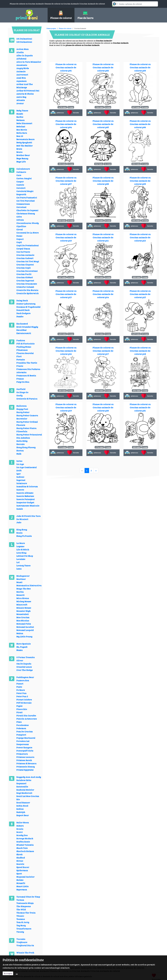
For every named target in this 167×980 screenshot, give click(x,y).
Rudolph (21, 812)
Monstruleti (23, 614)
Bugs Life (21, 162)
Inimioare (22, 483)
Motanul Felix (24, 624)
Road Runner (23, 802)
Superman (22, 889)
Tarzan (20, 900)
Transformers (24, 929)
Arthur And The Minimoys (25, 86)
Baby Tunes (22, 110)
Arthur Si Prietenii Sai (28, 91)
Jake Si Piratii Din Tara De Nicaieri (28, 518)
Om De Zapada (24, 664)
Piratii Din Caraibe (26, 715)
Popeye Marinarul (26, 738)
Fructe (20, 366)
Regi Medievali (24, 793)
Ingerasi (21, 480)
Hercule (20, 444)
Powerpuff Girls (25, 751)
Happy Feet (22, 409)
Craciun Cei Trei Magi (28, 261)
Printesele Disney (26, 767)
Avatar (20, 103)
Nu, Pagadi (22, 647)
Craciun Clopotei (25, 265)
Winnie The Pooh (25, 953)
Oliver (20, 660)
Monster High (23, 611)
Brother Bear (23, 155)
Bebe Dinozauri (24, 123)
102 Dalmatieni (24, 42)
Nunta (19, 650)
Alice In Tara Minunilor (29, 62)
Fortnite (21, 360)
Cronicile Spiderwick (27, 293)
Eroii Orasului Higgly (27, 327)
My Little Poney (24, 636)
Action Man (22, 49)
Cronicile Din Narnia (27, 290)
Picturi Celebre (24, 700)
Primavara (22, 754)
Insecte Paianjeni (26, 499)
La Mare (21, 543)
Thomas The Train (26, 913)
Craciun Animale (25, 255)
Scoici (19, 832)
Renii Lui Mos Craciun (28, 796)
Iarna (19, 461)
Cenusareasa (23, 204)
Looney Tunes (23, 565)
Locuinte (21, 559)
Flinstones (22, 350)
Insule (20, 509)
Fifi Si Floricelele (25, 344)
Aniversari (22, 75)
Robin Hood (22, 806)
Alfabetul (21, 59)
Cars (19, 175)
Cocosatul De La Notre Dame (28, 234)
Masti (19, 582)
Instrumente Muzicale (28, 506)
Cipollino (21, 226)
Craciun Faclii (24, 274)
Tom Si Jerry (23, 922)
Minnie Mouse (24, 608)
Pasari (20, 684)
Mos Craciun (23, 617)
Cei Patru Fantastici (27, 197)
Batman (20, 120)
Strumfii (21, 883)
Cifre (19, 217)
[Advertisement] (95, 27)
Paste (19, 687)
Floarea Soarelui (25, 353)
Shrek (19, 854)
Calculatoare (23, 169)
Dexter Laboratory (26, 304)
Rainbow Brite (24, 780)
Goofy (19, 395)
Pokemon (21, 728)
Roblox (20, 809)
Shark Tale (22, 848)
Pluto (19, 722)
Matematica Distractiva (29, 585)
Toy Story (21, 925)
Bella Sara (22, 133)
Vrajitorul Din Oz (25, 945)
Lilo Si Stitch (23, 549)
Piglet (19, 706)
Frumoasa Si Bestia (26, 375)
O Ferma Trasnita (26, 657)
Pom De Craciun (25, 731)
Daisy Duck (22, 300)
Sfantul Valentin (25, 845)
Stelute (20, 880)
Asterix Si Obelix (25, 94)
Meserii (20, 595)
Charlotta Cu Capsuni (27, 210)
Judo (19, 522)
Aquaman (21, 81)
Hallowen (21, 406)
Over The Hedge (25, 670)
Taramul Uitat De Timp (28, 897)
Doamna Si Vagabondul (28, 307)
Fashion (21, 340)
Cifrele (20, 220)
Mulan (20, 633)
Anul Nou (21, 78)
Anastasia (22, 65)
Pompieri (21, 735)
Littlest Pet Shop (25, 556)
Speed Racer (23, 867)
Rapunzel (21, 783)
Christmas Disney (26, 213)
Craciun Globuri (25, 277)
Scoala (20, 829)
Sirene (20, 861)
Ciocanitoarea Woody (28, 223)
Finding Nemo (24, 347)
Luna (19, 569)
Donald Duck (23, 310)
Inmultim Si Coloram (27, 486)
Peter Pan (21, 693)
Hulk (19, 454)
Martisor (21, 579)
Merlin (20, 592)
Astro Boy (21, 97)
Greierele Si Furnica (27, 399)
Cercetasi (21, 207)
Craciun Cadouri (25, 258)
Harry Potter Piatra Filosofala (26, 430)
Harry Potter (23, 412)
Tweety (20, 932)
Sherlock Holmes (25, 851)
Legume (20, 546)
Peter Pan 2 (22, 696)
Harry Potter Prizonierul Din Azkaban (29, 436)
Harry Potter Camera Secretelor (27, 417)
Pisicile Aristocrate (27, 719)
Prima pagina (51, 28)
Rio (18, 799)
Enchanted (22, 324)
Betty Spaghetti (24, 142)
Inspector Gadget (25, 502)
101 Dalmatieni (24, 39)
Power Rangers (24, 747)
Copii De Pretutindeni (28, 245)
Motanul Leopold (25, 630)
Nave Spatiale (24, 644)
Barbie (20, 117)
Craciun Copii (23, 268)
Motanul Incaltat (25, 627)
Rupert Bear (23, 815)
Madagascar (23, 576)
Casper (20, 182)
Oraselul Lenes (24, 667)
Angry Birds (23, 68)
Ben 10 (20, 136)
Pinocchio (22, 709)
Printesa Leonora (25, 757)
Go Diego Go (22, 392)
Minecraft (22, 605)
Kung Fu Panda (24, 536)
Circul (20, 229)
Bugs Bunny (22, 158)
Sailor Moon (23, 822)
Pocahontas (22, 725)
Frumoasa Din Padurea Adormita (28, 371)
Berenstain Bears (25, 139)
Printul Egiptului (25, 770)
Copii (19, 242)
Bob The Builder (24, 146)
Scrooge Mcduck (25, 838)
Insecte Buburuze (25, 496)
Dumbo (20, 316)
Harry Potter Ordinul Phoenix (27, 423)
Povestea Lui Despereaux (23, 743)
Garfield (21, 389)
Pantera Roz (23, 680)
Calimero (21, 172)
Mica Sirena (23, 598)
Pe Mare (21, 690)
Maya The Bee (24, 589)
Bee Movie (22, 130)
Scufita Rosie (23, 842)
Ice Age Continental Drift (27, 469)
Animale (21, 71)
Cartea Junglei (24, 178)
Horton (20, 450)
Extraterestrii (24, 333)
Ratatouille (22, 787)
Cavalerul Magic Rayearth (25, 193)
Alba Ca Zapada (25, 55)
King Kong (22, 530)
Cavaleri (21, 188)
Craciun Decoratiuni (27, 271)
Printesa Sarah (24, 760)
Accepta (8, 973)
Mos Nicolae (23, 620)
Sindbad (21, 858)
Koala (19, 533)
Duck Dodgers (23, 313)
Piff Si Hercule (24, 703)
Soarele (20, 864)
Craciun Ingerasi (25, 280)
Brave (19, 152)
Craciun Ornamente (27, 284)
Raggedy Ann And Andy (29, 777)
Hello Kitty (22, 441)
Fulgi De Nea (23, 382)
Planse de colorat (65, 28)
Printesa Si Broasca (26, 763)
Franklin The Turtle (27, 363)
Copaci (20, 239)
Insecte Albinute (25, 493)
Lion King (21, 553)
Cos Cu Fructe (23, 252)
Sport (19, 874)
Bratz (19, 149)
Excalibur (21, 330)
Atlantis (21, 100)
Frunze (20, 379)
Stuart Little (22, 886)
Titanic (20, 916)
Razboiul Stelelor (25, 790)
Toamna (21, 919)
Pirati (19, 712)
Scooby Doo (22, 835)
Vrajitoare (22, 942)
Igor (18, 474)
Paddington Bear (25, 677)
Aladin (20, 52)
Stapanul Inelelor (25, 877)
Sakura (20, 826)
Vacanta (21, 939)
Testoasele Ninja (25, 903)
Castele (20, 185)
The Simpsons (24, 906)
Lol (18, 562)
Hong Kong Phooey (26, 447)
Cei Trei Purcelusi (26, 201)
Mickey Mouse (24, 601)
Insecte (20, 490)
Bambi (20, 114)
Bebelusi (21, 126)
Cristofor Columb (25, 287)
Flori (19, 356)
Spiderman (22, 870)
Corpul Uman (23, 249)
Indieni (20, 477)
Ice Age (20, 464)
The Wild (21, 909)
